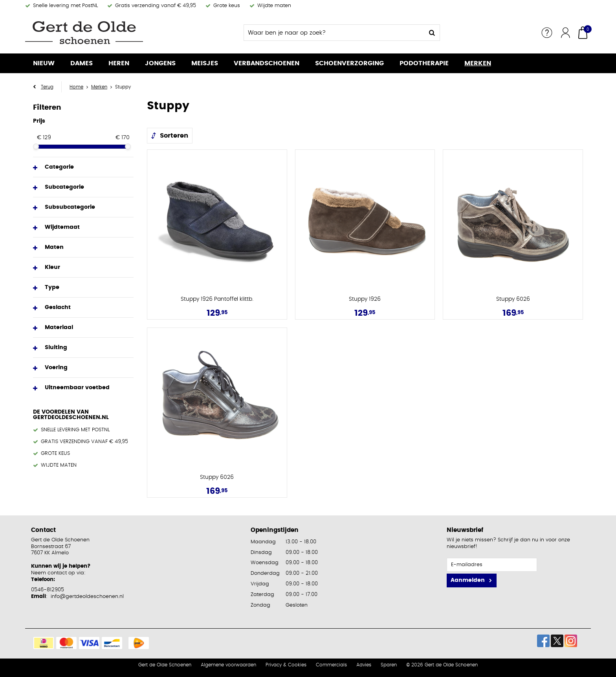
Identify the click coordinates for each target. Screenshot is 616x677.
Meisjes (205, 63)
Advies (364, 665)
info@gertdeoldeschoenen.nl (87, 597)
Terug (47, 87)
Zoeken (432, 33)
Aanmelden (468, 580)
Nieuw (44, 63)
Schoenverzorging (349, 63)
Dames (82, 63)
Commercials (331, 665)
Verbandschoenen (267, 63)
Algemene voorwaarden (228, 665)
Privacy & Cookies (286, 665)
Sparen (389, 665)
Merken (478, 63)
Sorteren (174, 136)
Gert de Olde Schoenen (165, 665)
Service (547, 33)
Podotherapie (424, 63)
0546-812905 (48, 590)
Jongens (160, 63)
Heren (119, 63)
